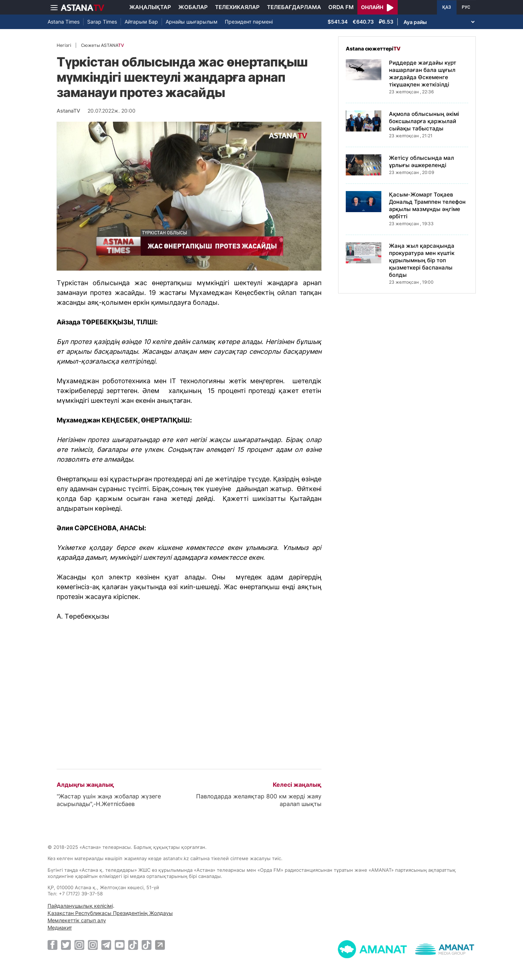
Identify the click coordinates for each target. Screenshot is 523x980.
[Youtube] (120, 945)
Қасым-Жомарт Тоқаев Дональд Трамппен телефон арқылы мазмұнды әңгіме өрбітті (427, 205)
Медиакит (60, 928)
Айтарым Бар (141, 22)
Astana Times (64, 22)
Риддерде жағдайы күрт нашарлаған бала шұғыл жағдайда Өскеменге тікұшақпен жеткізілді (423, 74)
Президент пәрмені (249, 22)
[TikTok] (133, 945)
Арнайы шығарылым (192, 22)
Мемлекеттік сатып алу (77, 920)
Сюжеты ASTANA (102, 45)
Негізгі (64, 45)
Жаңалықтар (150, 7)
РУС (466, 7)
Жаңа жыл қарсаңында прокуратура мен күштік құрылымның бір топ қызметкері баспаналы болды (422, 260)
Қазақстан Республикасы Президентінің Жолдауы (110, 913)
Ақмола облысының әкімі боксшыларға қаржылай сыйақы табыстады (424, 121)
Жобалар (193, 7)
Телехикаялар (237, 7)
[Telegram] (106, 945)
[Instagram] (79, 945)
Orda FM (341, 7)
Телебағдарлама (294, 7)
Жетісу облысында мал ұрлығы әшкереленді (421, 161)
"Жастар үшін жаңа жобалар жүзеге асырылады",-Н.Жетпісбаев (109, 800)
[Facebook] (52, 945)
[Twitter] (66, 945)
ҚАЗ (447, 7)
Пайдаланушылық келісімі (80, 906)
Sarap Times (102, 22)
